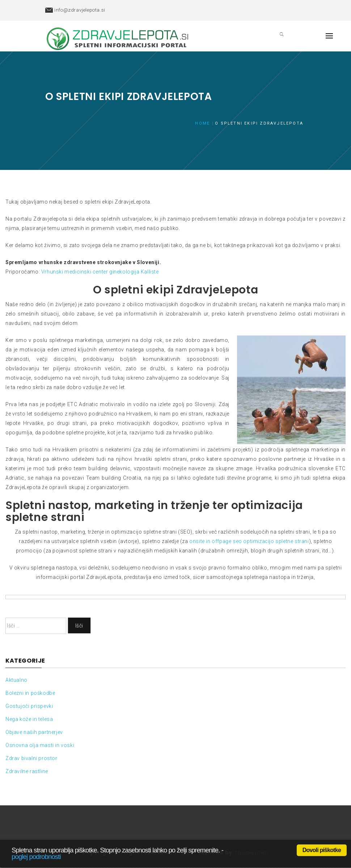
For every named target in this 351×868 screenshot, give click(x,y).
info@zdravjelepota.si (80, 10)
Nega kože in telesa (29, 719)
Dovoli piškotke (322, 850)
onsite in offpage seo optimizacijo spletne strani (249, 541)
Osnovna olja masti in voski (40, 745)
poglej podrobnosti (36, 857)
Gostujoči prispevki (29, 706)
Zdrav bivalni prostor (31, 758)
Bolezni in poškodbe (30, 693)
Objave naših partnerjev (34, 732)
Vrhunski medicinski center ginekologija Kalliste (100, 272)
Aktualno (16, 680)
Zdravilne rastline (27, 771)
